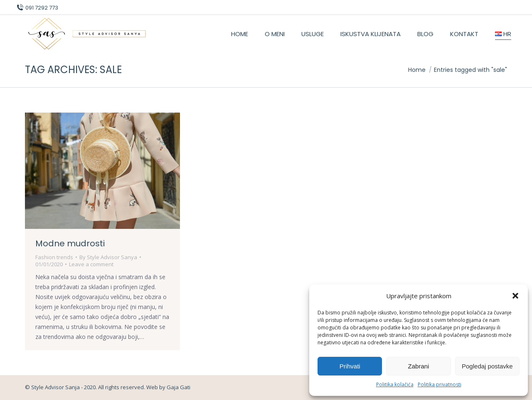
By (108, 257)
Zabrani (419, 366)
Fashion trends (54, 257)
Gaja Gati (179, 387)
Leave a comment (91, 264)
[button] (515, 296)
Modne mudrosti (70, 243)
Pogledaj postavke (487, 366)
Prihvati (350, 366)
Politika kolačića (395, 384)
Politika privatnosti (440, 384)
